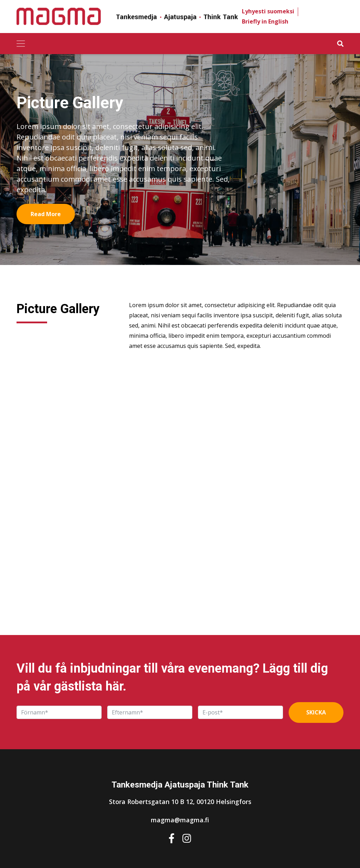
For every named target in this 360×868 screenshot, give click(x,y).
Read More (46, 214)
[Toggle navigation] (21, 44)
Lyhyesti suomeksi (268, 11)
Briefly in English (265, 21)
